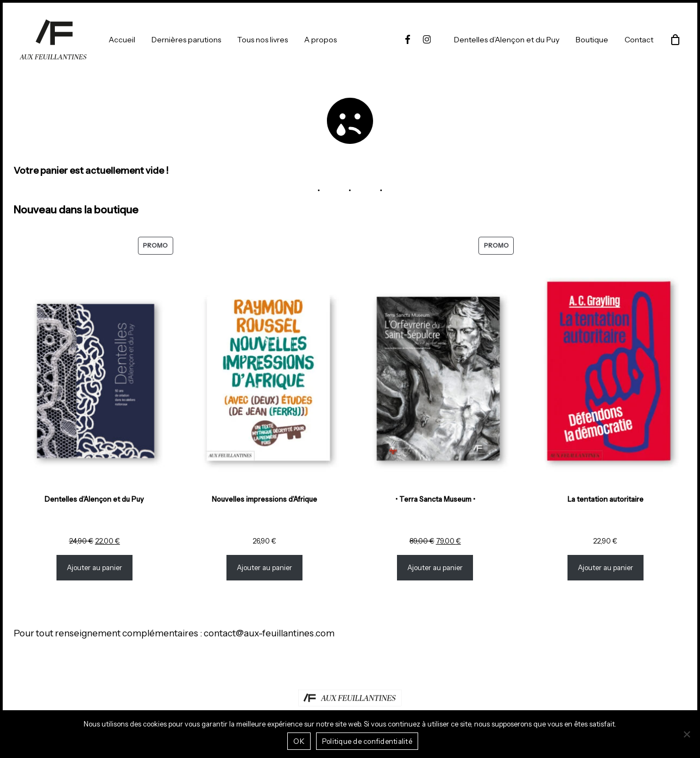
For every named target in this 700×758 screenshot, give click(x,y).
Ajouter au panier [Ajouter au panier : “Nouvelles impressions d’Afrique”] (265, 568)
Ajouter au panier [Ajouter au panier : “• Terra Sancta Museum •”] (435, 568)
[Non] (686, 734)
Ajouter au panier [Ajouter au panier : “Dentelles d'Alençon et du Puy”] (94, 568)
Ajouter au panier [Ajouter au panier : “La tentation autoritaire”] (606, 568)
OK (299, 741)
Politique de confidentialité (367, 741)
